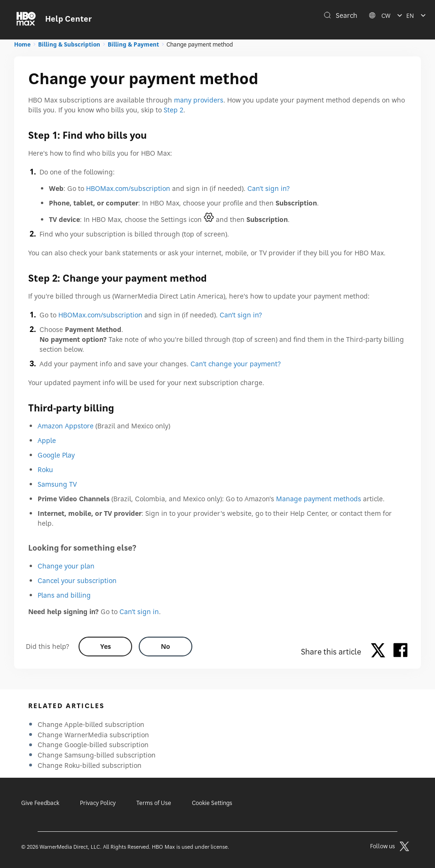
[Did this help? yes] (105, 647)
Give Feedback (40, 803)
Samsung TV (57, 484)
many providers (199, 100)
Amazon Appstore (66, 426)
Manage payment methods (319, 499)
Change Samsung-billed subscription (97, 755)
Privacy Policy (98, 803)
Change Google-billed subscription (93, 745)
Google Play (56, 455)
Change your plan (66, 566)
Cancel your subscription (77, 580)
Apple (47, 440)
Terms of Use (154, 803)
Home (22, 44)
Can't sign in (139, 612)
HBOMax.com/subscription (128, 188)
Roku (45, 470)
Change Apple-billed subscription (91, 724)
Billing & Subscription (69, 44)
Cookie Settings (212, 803)
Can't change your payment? (236, 364)
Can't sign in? (269, 188)
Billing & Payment (133, 44)
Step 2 (174, 110)
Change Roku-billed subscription (90, 765)
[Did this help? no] (166, 647)
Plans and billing (64, 595)
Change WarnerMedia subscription (93, 735)
